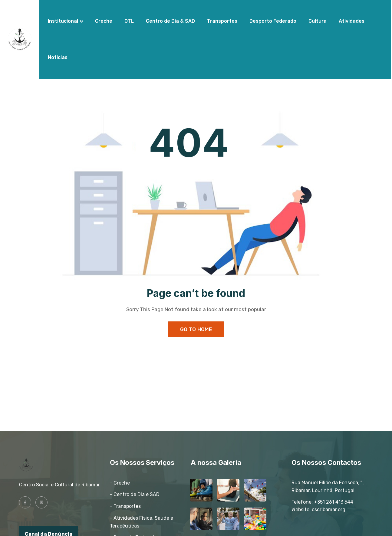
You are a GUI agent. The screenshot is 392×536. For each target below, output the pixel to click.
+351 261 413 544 (334, 502)
